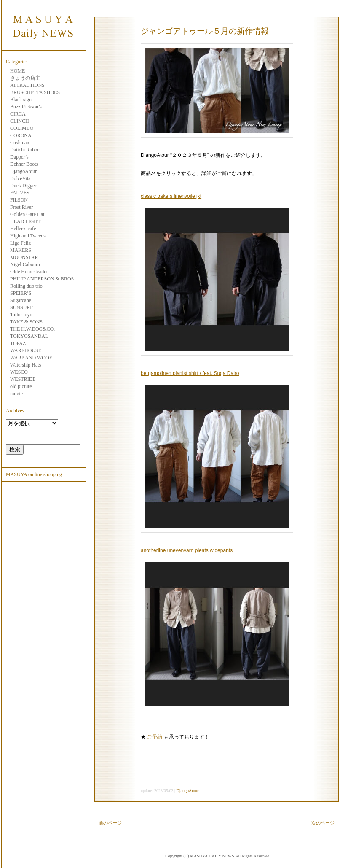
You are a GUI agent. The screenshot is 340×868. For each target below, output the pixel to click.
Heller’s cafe (23, 229)
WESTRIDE (23, 379)
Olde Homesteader (29, 272)
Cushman (20, 143)
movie (16, 394)
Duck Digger (23, 186)
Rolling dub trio (26, 286)
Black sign (21, 100)
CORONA (21, 135)
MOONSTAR (24, 257)
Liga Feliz (20, 243)
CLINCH (20, 121)
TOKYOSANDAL (29, 336)
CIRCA (18, 114)
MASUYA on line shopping (34, 474)
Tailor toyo (21, 315)
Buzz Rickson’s (26, 107)
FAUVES (20, 193)
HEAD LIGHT (25, 221)
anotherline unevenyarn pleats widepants (187, 550)
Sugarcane (21, 300)
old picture (21, 386)
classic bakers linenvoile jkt (171, 196)
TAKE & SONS (26, 322)
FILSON (19, 200)
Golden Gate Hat (27, 214)
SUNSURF (21, 307)
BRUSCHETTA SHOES (35, 92)
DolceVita (20, 178)
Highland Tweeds (28, 236)
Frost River (21, 207)
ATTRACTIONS (27, 85)
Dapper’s (19, 157)
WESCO (19, 372)
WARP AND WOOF (31, 358)
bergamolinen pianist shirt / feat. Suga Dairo (190, 373)
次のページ (323, 823)
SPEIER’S (21, 293)
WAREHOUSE (26, 350)
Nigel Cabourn (25, 264)
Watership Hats (25, 365)
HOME (17, 71)
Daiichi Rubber (26, 150)
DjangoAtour (23, 171)
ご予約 (155, 737)
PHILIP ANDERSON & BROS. (43, 279)
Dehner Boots (24, 164)
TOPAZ (18, 343)
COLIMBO (22, 128)
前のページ (110, 823)
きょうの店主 (25, 78)
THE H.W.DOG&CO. (32, 329)
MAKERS (21, 250)
